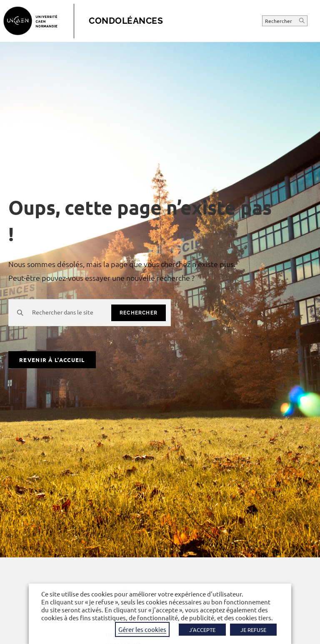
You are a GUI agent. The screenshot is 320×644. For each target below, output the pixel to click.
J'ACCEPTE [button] (202, 630)
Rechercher (279, 21)
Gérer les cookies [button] (142, 629)
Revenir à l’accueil (52, 360)
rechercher (139, 313)
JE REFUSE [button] (253, 630)
